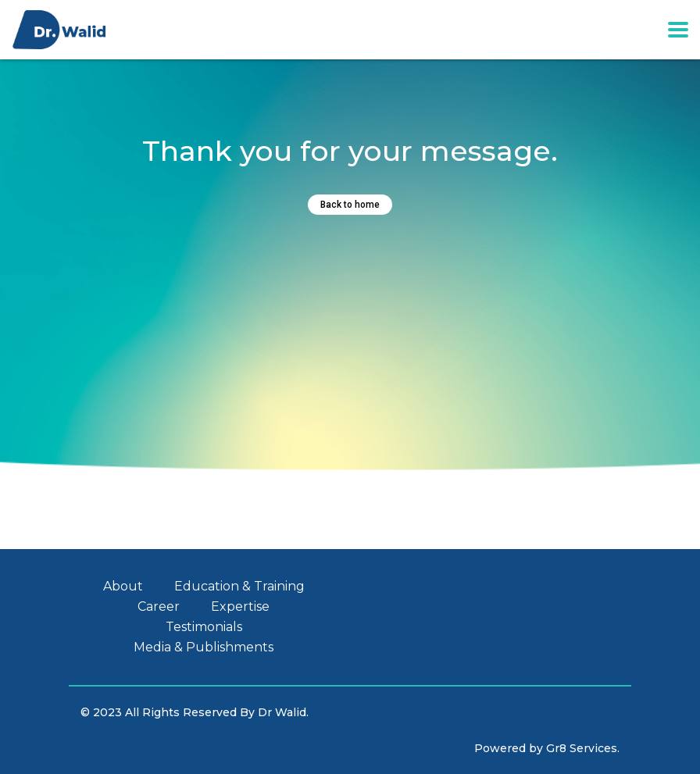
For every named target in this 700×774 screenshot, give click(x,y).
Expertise (240, 607)
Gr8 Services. (583, 748)
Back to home (350, 205)
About (123, 587)
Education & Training (239, 587)
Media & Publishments (204, 647)
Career (159, 607)
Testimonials (204, 627)
